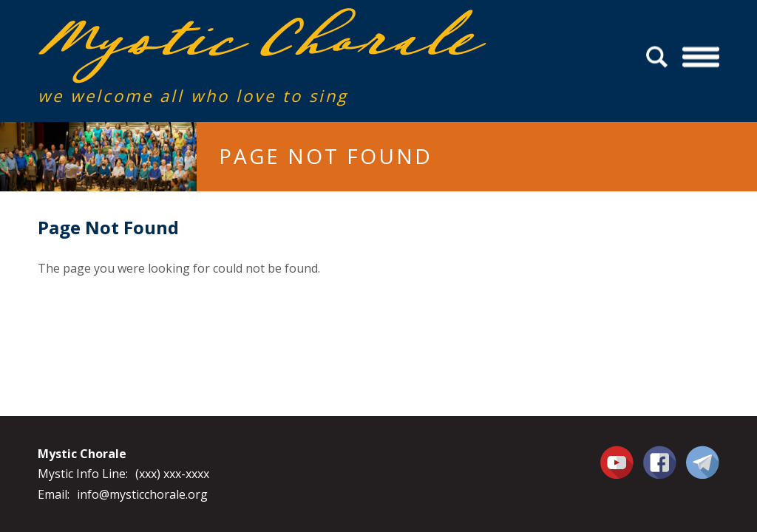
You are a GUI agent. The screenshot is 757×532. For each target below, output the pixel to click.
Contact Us (703, 462)
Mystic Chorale (123, 23)
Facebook (660, 454)
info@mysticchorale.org (142, 494)
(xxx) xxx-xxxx (172, 474)
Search (659, 57)
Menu (700, 57)
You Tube (619, 462)
